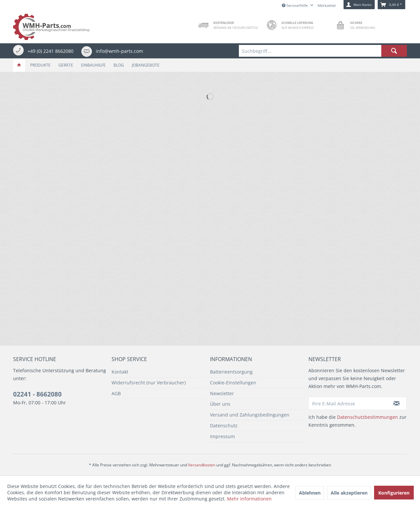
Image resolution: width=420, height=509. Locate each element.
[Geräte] (66, 65)
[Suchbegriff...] (323, 51)
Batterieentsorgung (231, 372)
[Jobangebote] (146, 65)
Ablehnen (310, 493)
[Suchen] (394, 51)
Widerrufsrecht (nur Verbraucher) (149, 383)
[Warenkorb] (391, 5)
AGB (116, 393)
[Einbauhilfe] (93, 65)
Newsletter (222, 393)
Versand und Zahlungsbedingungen (250, 415)
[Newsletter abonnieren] (397, 403)
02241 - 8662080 (37, 394)
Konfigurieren (394, 493)
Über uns (220, 404)
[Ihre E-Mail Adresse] (348, 403)
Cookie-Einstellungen (233, 383)
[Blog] (119, 65)
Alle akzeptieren (349, 493)
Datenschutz (224, 426)
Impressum (222, 436)
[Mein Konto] (359, 5)
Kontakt (120, 372)
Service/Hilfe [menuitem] (295, 5)
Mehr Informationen (249, 499)
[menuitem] (323, 51)
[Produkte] (40, 65)
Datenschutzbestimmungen (367, 417)
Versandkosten (202, 465)
